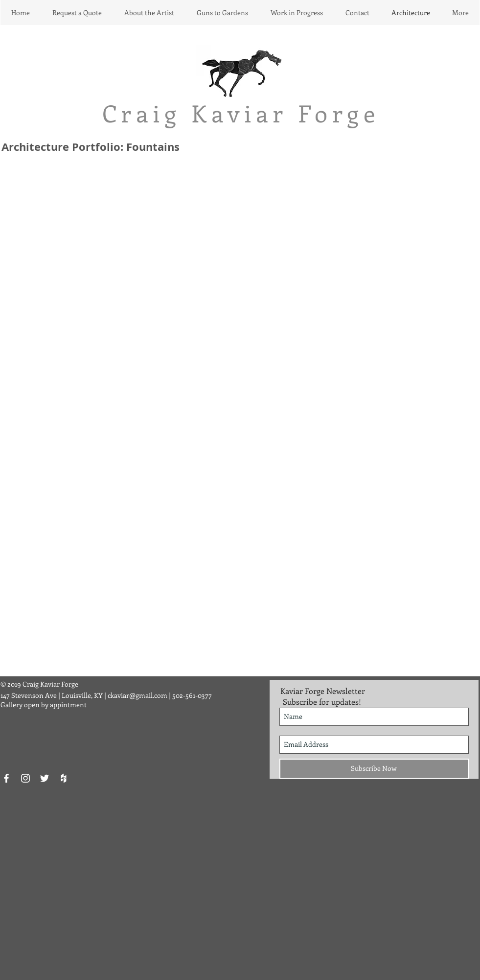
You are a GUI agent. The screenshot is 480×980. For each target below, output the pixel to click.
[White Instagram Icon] (25, 778)
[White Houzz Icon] (64, 778)
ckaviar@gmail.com (137, 695)
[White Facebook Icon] (6, 778)
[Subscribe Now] (374, 769)
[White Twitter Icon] (45, 778)
